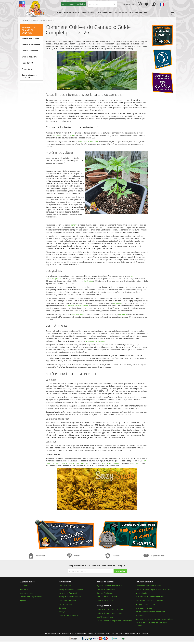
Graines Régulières (30, 57)
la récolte (135, 463)
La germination (142, 593)
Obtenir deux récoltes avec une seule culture (154, 619)
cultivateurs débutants (89, 141)
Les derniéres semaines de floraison (150, 612)
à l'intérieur (57, 135)
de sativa (117, 303)
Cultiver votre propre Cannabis (148, 586)
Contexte (24, 589)
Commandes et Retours (68, 615)
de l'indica (123, 314)
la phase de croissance (95, 341)
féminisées (88, 281)
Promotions (27, 69)
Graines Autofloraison (31, 45)
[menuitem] (67, 13)
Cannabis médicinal (105, 600)
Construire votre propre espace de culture (153, 589)
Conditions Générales (68, 600)
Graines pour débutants (107, 597)
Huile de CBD (27, 63)
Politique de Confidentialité (70, 597)
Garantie (62, 608)
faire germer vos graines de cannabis (77, 463)
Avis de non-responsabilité (31, 597)
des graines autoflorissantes (76, 306)
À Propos (24, 586)
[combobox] (103, 4)
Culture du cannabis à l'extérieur (111, 613)
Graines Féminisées (30, 51)
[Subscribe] (120, 571)
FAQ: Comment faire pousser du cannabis (114, 621)
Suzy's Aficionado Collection (29, 76)
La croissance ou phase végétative (150, 597)
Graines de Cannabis (30, 39)
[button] (172, 4)
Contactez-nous (65, 586)
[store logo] (35, 8)
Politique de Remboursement (71, 589)
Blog (73, 4)
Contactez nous (27, 593)
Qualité (23, 600)
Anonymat (63, 612)
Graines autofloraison (106, 589)
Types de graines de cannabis (109, 586)
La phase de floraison (144, 608)
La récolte (139, 615)
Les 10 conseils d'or (105, 617)
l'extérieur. (71, 135)
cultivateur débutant (79, 314)
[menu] (105, 13)
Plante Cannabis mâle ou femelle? (149, 600)
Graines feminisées (105, 593)
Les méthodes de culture (146, 604)
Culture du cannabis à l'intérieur (111, 610)
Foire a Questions (66, 604)
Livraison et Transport (68, 593)
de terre (74, 225)
